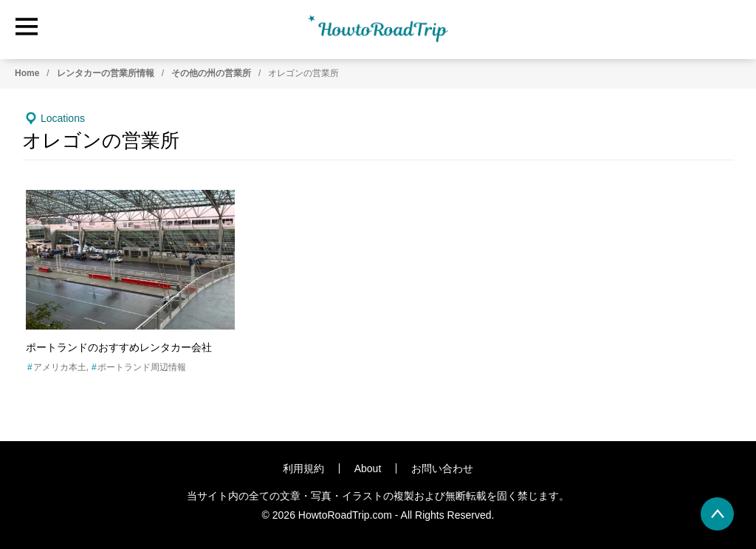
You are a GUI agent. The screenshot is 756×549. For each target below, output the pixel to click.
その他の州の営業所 (211, 73)
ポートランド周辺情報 (142, 367)
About (368, 468)
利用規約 (303, 468)
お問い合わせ (442, 468)
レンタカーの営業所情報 (106, 73)
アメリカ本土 (60, 367)
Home (27, 73)
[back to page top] (717, 514)
